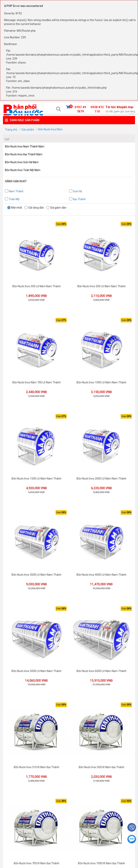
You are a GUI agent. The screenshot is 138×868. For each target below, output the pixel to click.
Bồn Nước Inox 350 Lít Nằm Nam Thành (36, 286)
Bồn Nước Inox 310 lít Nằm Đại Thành (36, 763)
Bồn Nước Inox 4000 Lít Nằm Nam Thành (100, 572)
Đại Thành (79, 199)
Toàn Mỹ (14, 199)
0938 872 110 (97, 110)
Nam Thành (16, 191)
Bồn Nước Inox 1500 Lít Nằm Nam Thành (36, 477)
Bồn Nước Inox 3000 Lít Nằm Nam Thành (36, 572)
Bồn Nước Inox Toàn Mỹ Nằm (23, 170)
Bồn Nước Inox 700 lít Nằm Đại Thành (36, 859)
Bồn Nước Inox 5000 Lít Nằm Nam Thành (36, 667)
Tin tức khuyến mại (120, 109)
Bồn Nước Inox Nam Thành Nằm (25, 146)
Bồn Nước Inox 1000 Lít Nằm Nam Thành (100, 381)
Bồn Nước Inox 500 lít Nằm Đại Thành (100, 763)
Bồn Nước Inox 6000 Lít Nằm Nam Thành (100, 667)
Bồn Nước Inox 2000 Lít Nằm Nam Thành (100, 477)
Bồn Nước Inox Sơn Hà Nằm (22, 162)
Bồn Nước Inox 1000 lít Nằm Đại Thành (100, 859)
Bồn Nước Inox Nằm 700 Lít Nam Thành (36, 381)
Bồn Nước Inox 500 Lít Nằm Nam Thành (100, 286)
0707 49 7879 (80, 110)
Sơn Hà (77, 191)
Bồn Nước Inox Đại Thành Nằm (24, 154)
